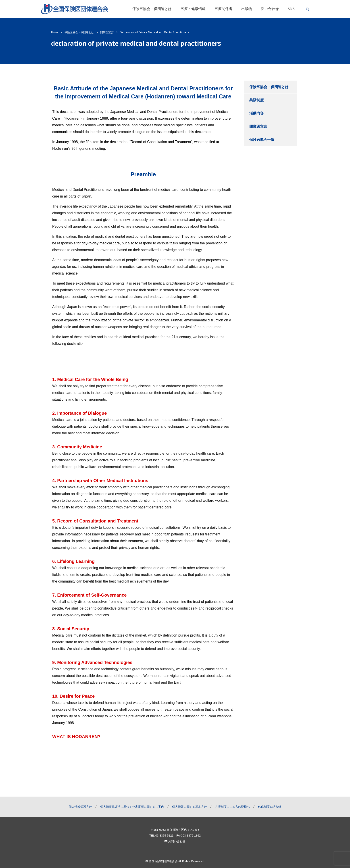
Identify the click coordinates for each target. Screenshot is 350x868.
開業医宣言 (258, 126)
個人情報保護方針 (80, 807)
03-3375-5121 (164, 836)
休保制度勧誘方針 (270, 807)
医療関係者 (223, 9)
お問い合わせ (175, 841)
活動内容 (256, 113)
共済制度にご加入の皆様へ (232, 807)
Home (55, 32)
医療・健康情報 (193, 9)
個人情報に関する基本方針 (190, 807)
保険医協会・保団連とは (152, 9)
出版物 (247, 9)
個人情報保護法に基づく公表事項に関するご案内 (132, 807)
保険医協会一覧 (262, 140)
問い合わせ (270, 9)
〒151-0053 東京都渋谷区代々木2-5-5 (175, 830)
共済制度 (256, 100)
